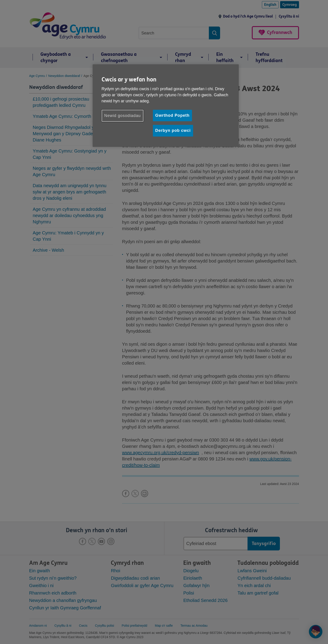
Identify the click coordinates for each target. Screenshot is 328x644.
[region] (166, 105)
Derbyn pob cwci (173, 130)
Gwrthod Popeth (173, 115)
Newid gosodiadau (123, 116)
